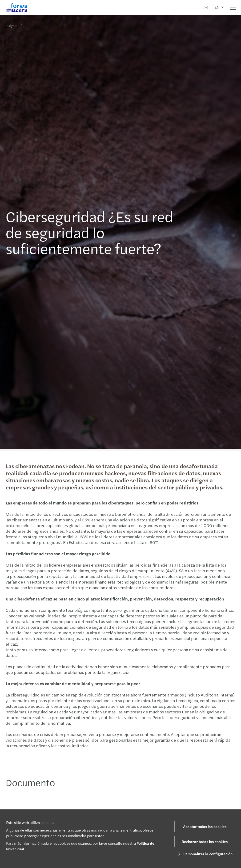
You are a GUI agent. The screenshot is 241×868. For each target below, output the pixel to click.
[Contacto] (206, 7)
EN (217, 7)
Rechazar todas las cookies (205, 842)
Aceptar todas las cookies (205, 826)
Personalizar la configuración (205, 854)
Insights (11, 25)
